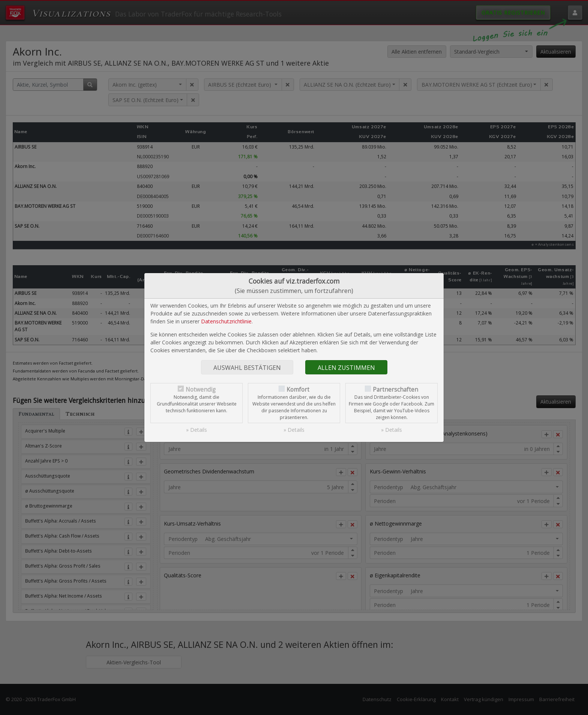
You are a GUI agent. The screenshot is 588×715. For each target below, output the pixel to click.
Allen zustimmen (346, 368)
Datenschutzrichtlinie (226, 321)
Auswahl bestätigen (247, 368)
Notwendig (201, 390)
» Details (196, 430)
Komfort (298, 390)
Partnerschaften (395, 390)
